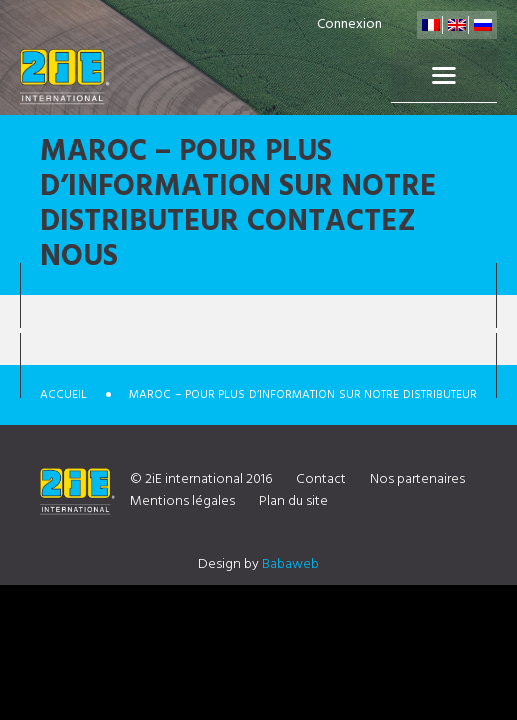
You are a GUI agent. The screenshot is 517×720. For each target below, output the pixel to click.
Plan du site (293, 501)
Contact (321, 479)
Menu (444, 76)
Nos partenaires (417, 479)
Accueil (63, 395)
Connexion (349, 24)
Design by (258, 564)
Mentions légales (182, 501)
